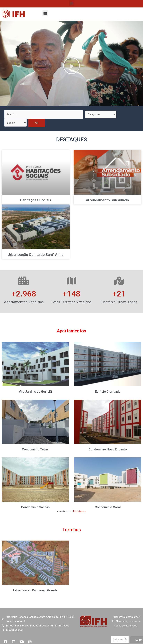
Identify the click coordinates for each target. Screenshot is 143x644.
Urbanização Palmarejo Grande (35, 590)
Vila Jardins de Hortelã (35, 392)
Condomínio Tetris (35, 449)
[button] (72, 3)
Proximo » (79, 511)
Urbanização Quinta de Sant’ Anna (36, 255)
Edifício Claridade (108, 392)
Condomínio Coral (108, 507)
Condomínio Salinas (35, 507)
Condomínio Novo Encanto (108, 449)
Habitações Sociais (36, 200)
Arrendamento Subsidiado (107, 200)
